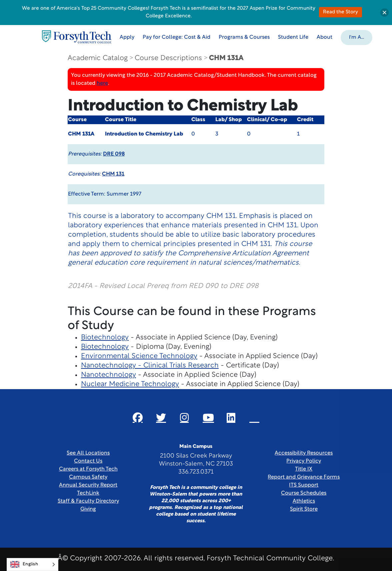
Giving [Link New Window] (88, 509)
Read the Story (340, 12)
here (102, 83)
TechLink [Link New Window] (88, 493)
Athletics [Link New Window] (304, 501)
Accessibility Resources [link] (304, 453)
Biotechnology (105, 338)
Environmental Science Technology (139, 356)
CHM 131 (113, 174)
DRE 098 (114, 154)
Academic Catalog (98, 58)
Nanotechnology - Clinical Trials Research (150, 366)
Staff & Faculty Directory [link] (88, 501)
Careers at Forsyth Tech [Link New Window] (88, 469)
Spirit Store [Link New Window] (304, 509)
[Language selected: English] (32, 564)
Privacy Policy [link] (304, 461)
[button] (357, 37)
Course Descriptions (168, 58)
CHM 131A (226, 58)
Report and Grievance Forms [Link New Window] (304, 477)
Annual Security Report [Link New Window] (88, 485)
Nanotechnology (108, 375)
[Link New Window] (138, 417)
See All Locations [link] (88, 453)
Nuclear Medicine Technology (130, 384)
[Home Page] (77, 37)
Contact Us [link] (88, 461)
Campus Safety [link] (88, 477)
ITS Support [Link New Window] (304, 485)
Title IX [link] (304, 469)
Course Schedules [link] (304, 493)
